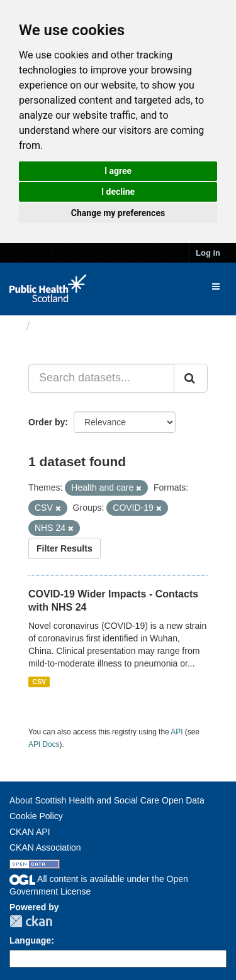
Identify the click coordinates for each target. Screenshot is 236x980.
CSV (39, 682)
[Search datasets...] (101, 378)
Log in (208, 253)
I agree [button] (118, 171)
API (177, 732)
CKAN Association (45, 847)
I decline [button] (118, 192)
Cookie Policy (36, 816)
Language (30, 940)
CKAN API (30, 832)
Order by (47, 422)
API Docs (44, 744)
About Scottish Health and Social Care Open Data (107, 800)
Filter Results (65, 548)
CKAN (31, 921)
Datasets (59, 326)
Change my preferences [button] (118, 213)
